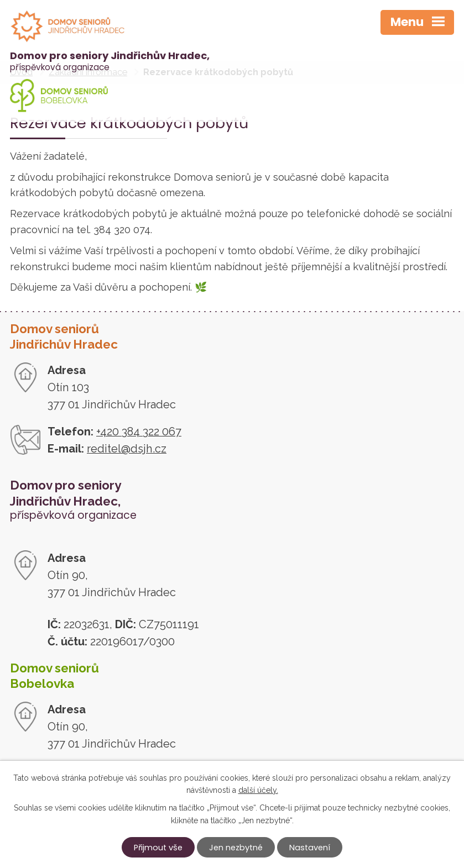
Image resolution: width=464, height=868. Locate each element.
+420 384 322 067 (139, 432)
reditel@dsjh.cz (127, 449)
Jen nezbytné (236, 848)
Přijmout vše (158, 848)
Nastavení (310, 848)
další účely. (258, 790)
